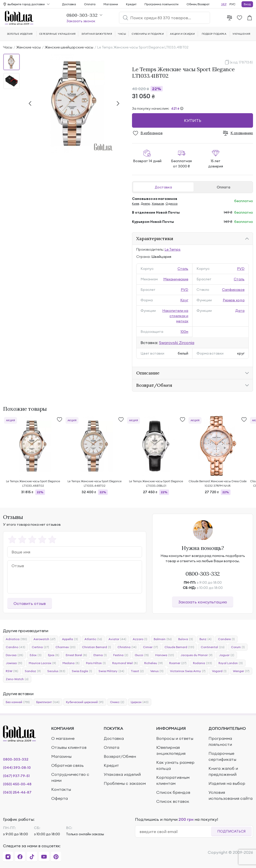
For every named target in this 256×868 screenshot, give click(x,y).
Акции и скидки (182, 34)
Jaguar (227, 655)
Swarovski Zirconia (177, 343)
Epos (54, 655)
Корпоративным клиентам (173, 780)
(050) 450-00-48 (17, 784)
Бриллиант (48, 702)
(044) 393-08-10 (17, 768)
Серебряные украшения (57, 34)
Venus (157, 671)
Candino (15, 647)
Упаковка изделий (122, 774)
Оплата (223, 187)
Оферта (59, 798)
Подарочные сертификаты (222, 756)
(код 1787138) (241, 62)
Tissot (137, 671)
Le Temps (172, 249)
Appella (70, 639)
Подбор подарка (214, 34)
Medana (71, 663)
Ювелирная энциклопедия (171, 750)
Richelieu (153, 663)
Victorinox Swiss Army (188, 671)
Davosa (14, 655)
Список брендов (173, 792)
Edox (36, 655)
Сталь (183, 269)
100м (184, 332)
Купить (193, 120)
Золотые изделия (20, 34)
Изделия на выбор (227, 783)
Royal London (231, 663)
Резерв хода (234, 300)
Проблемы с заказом (125, 783)
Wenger (241, 671)
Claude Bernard (179, 647)
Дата (240, 311)
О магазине (63, 738)
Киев (135, 204)
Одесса (171, 204)
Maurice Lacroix (42, 663)
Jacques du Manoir (196, 655)
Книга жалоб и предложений (223, 771)
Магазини (111, 4)
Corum (238, 647)
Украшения (241, 34)
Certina (40, 647)
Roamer (178, 663)
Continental (213, 647)
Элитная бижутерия (97, 34)
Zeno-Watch (17, 679)
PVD (241, 269)
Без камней (18, 702)
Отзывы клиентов (69, 747)
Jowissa (14, 663)
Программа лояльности (161, 4)
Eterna (100, 655)
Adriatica (16, 639)
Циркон (140, 702)
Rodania (202, 663)
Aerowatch (44, 639)
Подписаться (231, 831)
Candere (226, 639)
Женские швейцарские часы (69, 47)
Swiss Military (111, 671)
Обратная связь (67, 765)
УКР (224, 4)
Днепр (145, 204)
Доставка (163, 187)
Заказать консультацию (203, 602)
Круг (184, 300)
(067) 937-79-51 (16, 776)
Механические (176, 279)
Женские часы (28, 47)
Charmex (65, 647)
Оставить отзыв (30, 603)
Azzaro (140, 639)
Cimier (150, 647)
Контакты (61, 789)
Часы (8, 47)
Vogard (219, 671)
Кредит (131, 4)
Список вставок (173, 801)
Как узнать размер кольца (175, 765)
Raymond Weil (125, 663)
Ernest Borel (76, 655)
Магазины (61, 756)
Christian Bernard (96, 647)
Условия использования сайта (230, 795)
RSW (12, 671)
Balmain (163, 639)
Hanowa (165, 655)
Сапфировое (233, 290)
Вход (247, 4)
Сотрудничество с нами (70, 777)
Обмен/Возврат (198, 4)
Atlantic (93, 639)
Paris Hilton (96, 663)
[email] (175, 832)
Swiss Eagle (82, 671)
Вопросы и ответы (175, 738)
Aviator (117, 639)
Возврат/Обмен (120, 756)
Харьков (158, 204)
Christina (127, 647)
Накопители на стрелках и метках (175, 316)
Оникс (117, 702)
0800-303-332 (203, 574)
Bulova (186, 639)
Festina (121, 655)
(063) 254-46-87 (17, 792)
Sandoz (33, 671)
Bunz (205, 639)
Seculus (56, 671)
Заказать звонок (81, 21)
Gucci (142, 655)
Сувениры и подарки (148, 34)
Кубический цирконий (85, 702)
